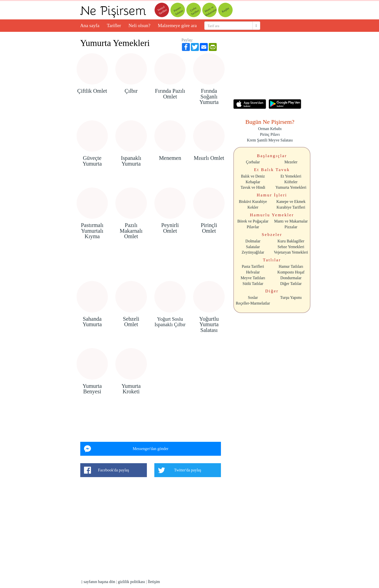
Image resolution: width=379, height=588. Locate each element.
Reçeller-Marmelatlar (253, 303)
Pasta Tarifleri (253, 266)
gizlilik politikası (132, 582)
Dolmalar (253, 241)
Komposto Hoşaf (291, 272)
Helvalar (253, 272)
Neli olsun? (139, 25)
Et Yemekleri (291, 176)
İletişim (154, 582)
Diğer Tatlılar (291, 284)
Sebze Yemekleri (291, 247)
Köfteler (291, 182)
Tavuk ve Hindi (253, 187)
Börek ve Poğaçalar (253, 221)
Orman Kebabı (270, 129)
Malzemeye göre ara (177, 25)
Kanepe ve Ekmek (291, 202)
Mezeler (291, 162)
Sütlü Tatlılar (253, 284)
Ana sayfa (90, 25)
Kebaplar (253, 182)
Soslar (253, 297)
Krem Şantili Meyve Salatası (270, 140)
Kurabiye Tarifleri (291, 207)
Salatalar (253, 247)
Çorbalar (253, 162)
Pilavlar (253, 227)
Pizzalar (291, 227)
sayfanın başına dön (98, 582)
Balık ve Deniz (253, 176)
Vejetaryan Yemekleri (291, 252)
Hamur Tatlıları (291, 266)
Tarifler (114, 25)
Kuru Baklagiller (291, 241)
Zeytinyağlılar (253, 252)
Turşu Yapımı (291, 297)
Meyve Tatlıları (253, 278)
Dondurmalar (291, 278)
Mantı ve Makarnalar (291, 221)
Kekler (253, 207)
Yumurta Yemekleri (115, 43)
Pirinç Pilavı (270, 134)
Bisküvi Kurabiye (253, 202)
